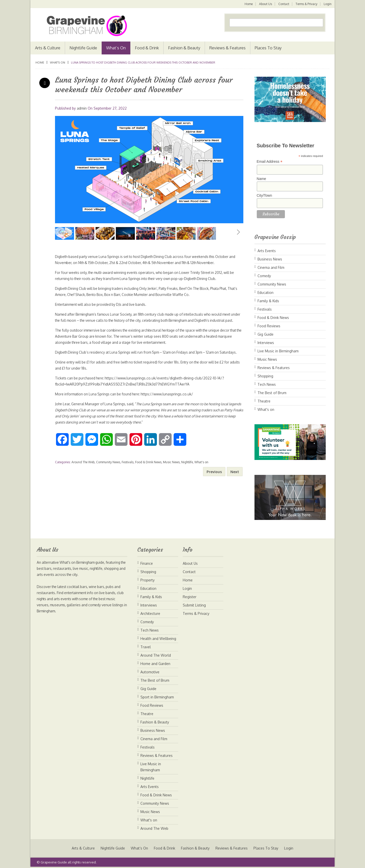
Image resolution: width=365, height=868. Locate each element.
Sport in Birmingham (157, 697)
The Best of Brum (272, 393)
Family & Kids (268, 301)
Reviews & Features (227, 48)
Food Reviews (269, 326)
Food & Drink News (148, 474)
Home (248, 4)
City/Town (264, 195)
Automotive (150, 672)
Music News (171, 474)
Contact (283, 4)
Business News (270, 259)
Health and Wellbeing (158, 639)
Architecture (150, 613)
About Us (265, 4)
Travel (146, 647)
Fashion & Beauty (184, 48)
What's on (58, 63)
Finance (147, 563)
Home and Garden (155, 664)
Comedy (264, 276)
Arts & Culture (48, 48)
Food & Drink (147, 48)
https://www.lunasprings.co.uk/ (170, 406)
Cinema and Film (271, 267)
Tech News (267, 384)
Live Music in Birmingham (278, 351)
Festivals (128, 474)
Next (238, 232)
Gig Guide (266, 334)
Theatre (264, 401)
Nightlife (187, 474)
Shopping (265, 376)
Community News (108, 474)
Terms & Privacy (306, 4)
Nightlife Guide (83, 48)
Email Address (270, 162)
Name (261, 179)
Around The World (156, 655)
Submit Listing (194, 605)
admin (82, 108)
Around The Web (83, 474)
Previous (60, 232)
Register (190, 597)
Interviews (266, 343)
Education (266, 292)
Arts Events (267, 251)
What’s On (116, 48)
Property (148, 580)
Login (328, 4)
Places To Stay (268, 48)
